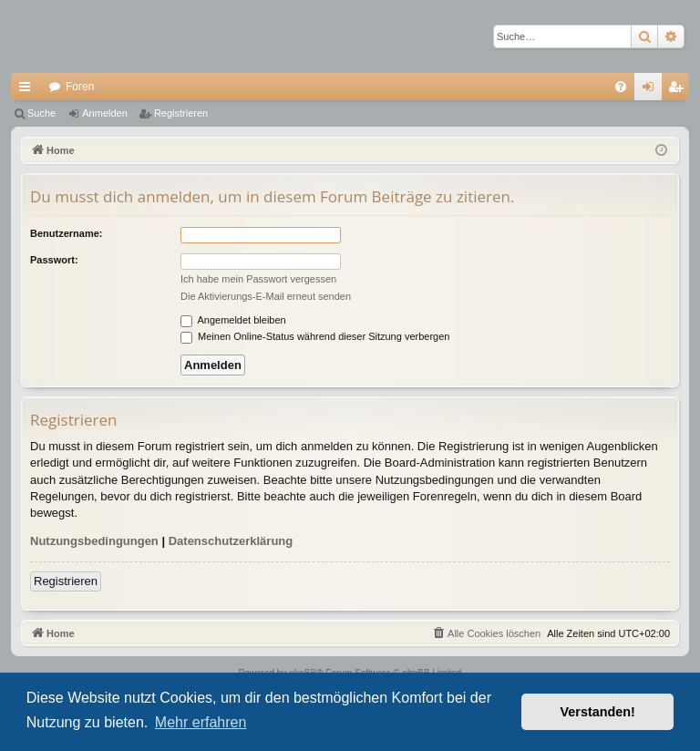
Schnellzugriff (28, 90)
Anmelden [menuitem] (652, 90)
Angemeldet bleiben (233, 320)
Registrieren (181, 113)
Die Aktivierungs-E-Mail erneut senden (266, 296)
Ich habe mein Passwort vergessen (258, 279)
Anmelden (105, 113)
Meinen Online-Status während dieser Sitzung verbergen (315, 336)
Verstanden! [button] (598, 712)
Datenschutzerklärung (231, 541)
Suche (41, 113)
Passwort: (54, 260)
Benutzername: (66, 233)
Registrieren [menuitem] (679, 90)
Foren (80, 87)
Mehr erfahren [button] (201, 722)
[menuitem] (621, 87)
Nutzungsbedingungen (94, 541)
